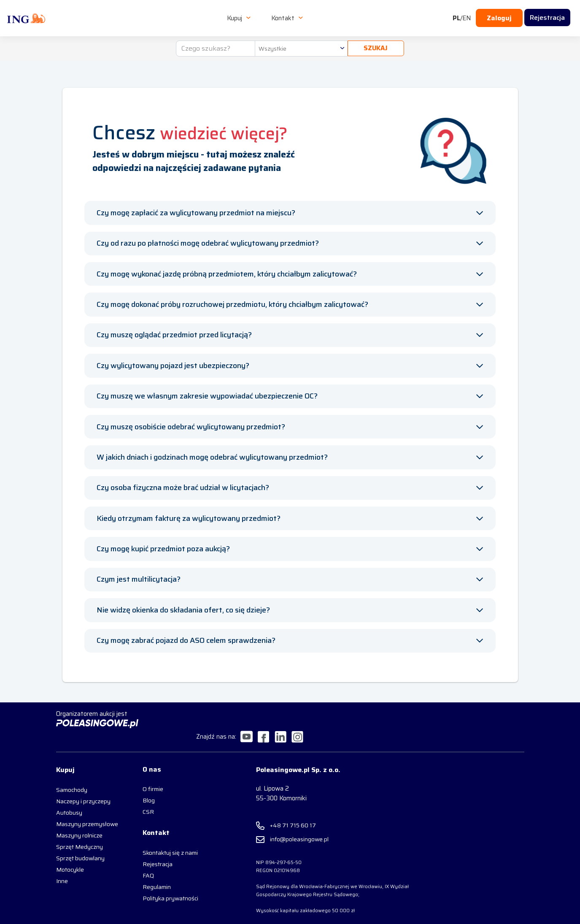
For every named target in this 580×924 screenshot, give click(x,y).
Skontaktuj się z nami (164, 844)
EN (467, 15)
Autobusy (69, 802)
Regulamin (150, 878)
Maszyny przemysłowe (74, 817)
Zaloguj (499, 15)
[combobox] (300, 43)
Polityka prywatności (164, 889)
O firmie (147, 779)
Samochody (72, 779)
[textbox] (300, 43)
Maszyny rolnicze (79, 833)
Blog (142, 791)
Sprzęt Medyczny (80, 844)
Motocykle (70, 867)
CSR (142, 802)
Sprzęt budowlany (80, 856)
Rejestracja (151, 855)
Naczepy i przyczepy (83, 791)
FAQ (142, 867)
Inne (62, 878)
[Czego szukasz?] (215, 43)
